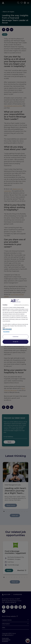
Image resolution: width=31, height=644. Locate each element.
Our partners (6, 332)
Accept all (16, 342)
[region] (15, 322)
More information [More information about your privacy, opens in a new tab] (7, 329)
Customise (16, 337)
